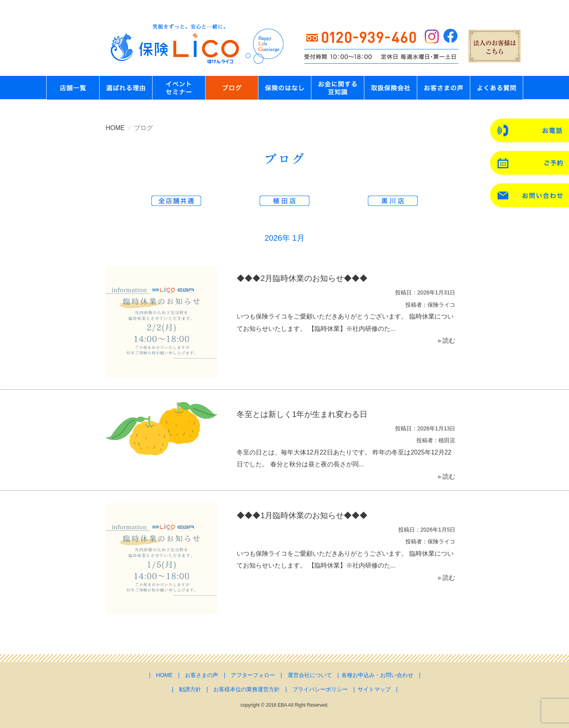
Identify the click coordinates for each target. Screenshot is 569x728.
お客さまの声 (202, 675)
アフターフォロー (253, 675)
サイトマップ (374, 689)
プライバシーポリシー (320, 689)
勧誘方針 (190, 689)
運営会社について (310, 675)
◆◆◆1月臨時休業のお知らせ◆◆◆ (302, 515)
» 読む (446, 340)
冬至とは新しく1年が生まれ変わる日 (302, 414)
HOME (115, 128)
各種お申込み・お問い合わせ (377, 675)
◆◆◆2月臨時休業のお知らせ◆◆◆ (302, 278)
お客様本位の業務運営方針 (247, 689)
